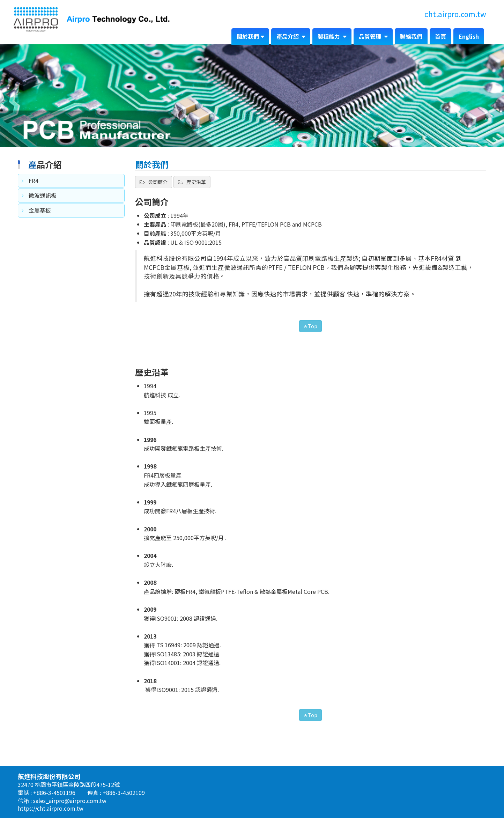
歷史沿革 (196, 182)
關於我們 (248, 36)
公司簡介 (157, 182)
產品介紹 (288, 36)
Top (310, 326)
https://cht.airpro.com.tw (51, 808)
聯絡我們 (411, 36)
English (469, 36)
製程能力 (329, 36)
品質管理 (371, 36)
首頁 (440, 36)
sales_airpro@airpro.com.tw (70, 801)
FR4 (34, 180)
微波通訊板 (43, 195)
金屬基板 (40, 210)
